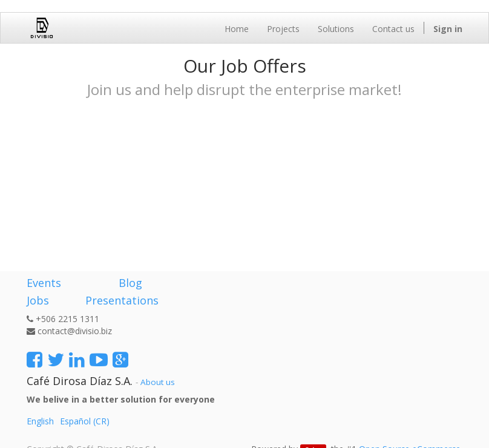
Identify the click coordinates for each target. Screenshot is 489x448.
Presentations (120, 300)
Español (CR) (85, 421)
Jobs (38, 300)
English (40, 421)
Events (44, 283)
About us (158, 382)
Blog (130, 283)
